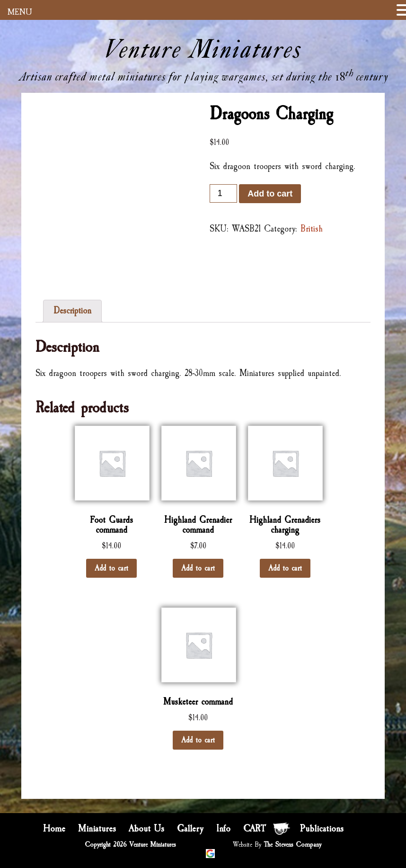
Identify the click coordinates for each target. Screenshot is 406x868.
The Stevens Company (292, 845)
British (312, 229)
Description (72, 311)
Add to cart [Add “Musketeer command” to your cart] (198, 740)
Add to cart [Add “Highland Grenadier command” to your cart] (198, 568)
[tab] (72, 311)
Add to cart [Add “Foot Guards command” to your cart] (111, 568)
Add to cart (270, 194)
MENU (20, 12)
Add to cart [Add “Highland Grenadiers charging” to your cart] (285, 568)
